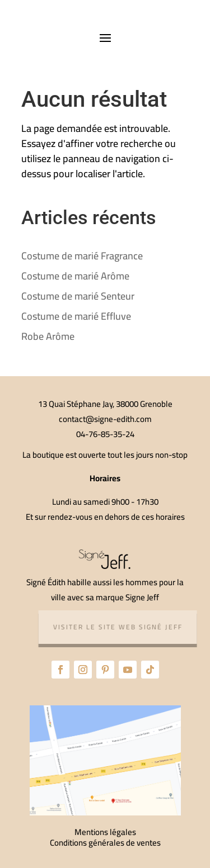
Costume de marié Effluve (76, 316)
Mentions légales (105, 832)
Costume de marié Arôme (75, 276)
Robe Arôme (48, 336)
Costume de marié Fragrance (82, 256)
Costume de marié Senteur (78, 296)
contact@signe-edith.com (105, 419)
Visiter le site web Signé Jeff (120, 627)
